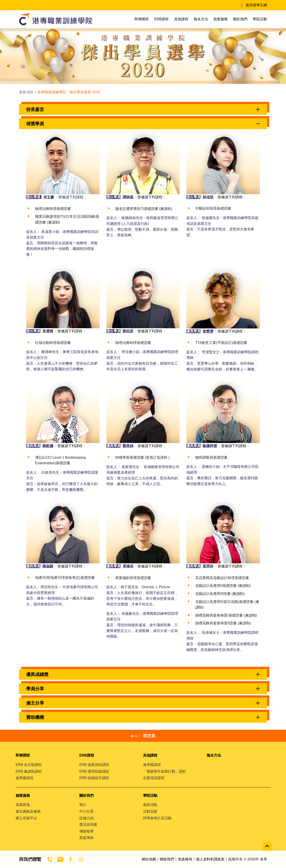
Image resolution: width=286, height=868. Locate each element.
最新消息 (26, 92)
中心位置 (86, 811)
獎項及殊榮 (88, 825)
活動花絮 (150, 811)
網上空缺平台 (26, 818)
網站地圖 (149, 859)
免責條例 (185, 859)
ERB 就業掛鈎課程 (94, 765)
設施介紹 (86, 818)
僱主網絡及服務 (28, 811)
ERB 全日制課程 (29, 765)
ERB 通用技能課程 (94, 771)
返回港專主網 (256, 5)
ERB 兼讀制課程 (29, 771)
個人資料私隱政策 (210, 859)
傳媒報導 (86, 831)
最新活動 (150, 805)
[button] (143, 109)
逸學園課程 (25, 778)
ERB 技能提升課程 (94, 778)
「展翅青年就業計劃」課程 (164, 771)
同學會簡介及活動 (157, 818)
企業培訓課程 (154, 778)
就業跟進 (23, 805)
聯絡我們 (167, 859)
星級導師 (86, 838)
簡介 (83, 805)
